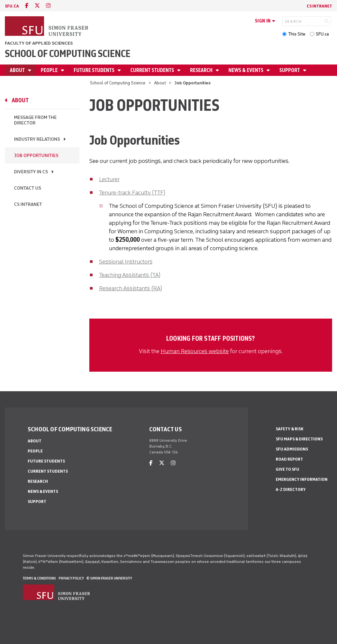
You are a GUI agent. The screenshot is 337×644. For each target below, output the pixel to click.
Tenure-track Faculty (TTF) (132, 193)
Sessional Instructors (126, 262)
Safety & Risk (290, 429)
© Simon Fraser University (109, 578)
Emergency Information (302, 479)
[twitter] (37, 6)
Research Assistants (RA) (131, 288)
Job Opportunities (36, 156)
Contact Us (28, 188)
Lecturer (109, 179)
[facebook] (27, 6)
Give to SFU (287, 469)
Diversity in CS (31, 172)
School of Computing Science (68, 54)
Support (290, 70)
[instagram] (48, 6)
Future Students (95, 70)
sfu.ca (12, 6)
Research (202, 70)
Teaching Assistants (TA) (130, 275)
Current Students (153, 70)
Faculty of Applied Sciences (39, 43)
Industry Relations (37, 139)
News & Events (246, 70)
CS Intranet (319, 6)
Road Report (289, 459)
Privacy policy (71, 578)
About (18, 70)
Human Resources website (195, 351)
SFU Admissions (292, 449)
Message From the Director (35, 120)
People (50, 70)
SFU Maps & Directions (299, 439)
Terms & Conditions (39, 578)
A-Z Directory (291, 489)
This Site (297, 34)
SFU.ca (322, 34)
